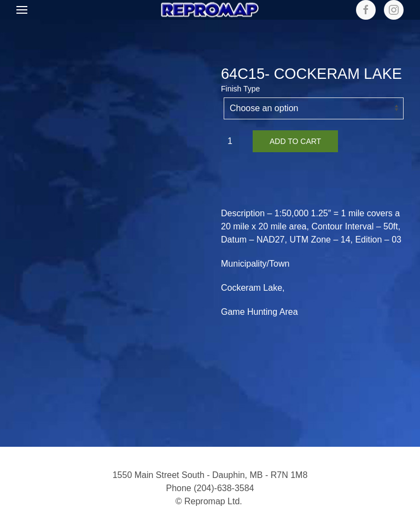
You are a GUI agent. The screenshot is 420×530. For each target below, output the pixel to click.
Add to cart (295, 141)
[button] (22, 10)
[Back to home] (210, 10)
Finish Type (240, 89)
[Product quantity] (234, 141)
